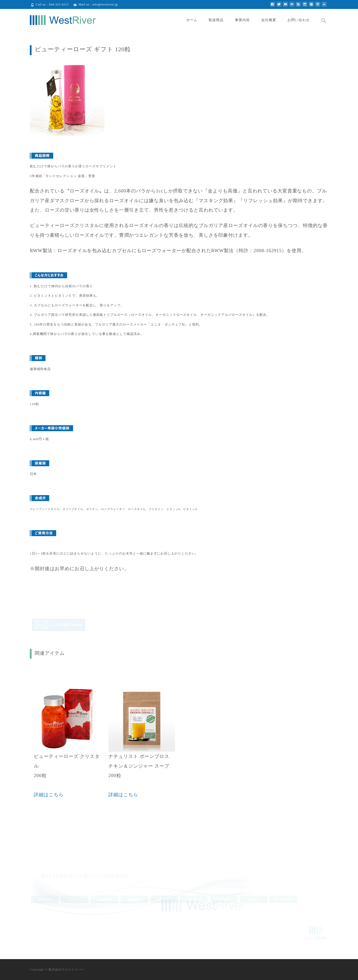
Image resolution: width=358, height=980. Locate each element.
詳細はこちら (49, 795)
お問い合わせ (299, 20)
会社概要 (269, 20)
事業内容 (242, 20)
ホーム (192, 20)
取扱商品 (216, 20)
